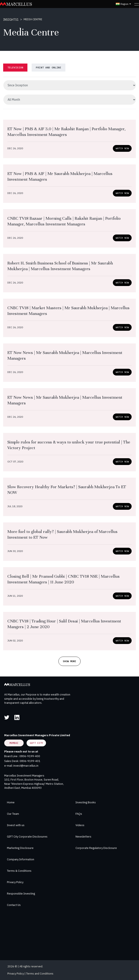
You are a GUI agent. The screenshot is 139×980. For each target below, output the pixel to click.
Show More (69, 661)
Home (11, 802)
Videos (80, 825)
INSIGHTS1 (11, 20)
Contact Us (14, 905)
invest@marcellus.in (26, 766)
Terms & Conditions (19, 871)
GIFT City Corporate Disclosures (27, 837)
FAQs (79, 814)
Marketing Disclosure (20, 848)
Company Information (21, 859)
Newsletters (83, 837)
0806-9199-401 (30, 761)
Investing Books (86, 802)
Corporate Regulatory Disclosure (96, 848)
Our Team (13, 814)
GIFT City (36, 743)
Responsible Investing (21, 894)
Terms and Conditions (40, 974)
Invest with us (16, 825)
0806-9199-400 (30, 756)
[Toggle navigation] (137, 4)
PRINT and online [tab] (49, 67)
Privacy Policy (15, 882)
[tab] (15, 68)
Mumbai (14, 743)
